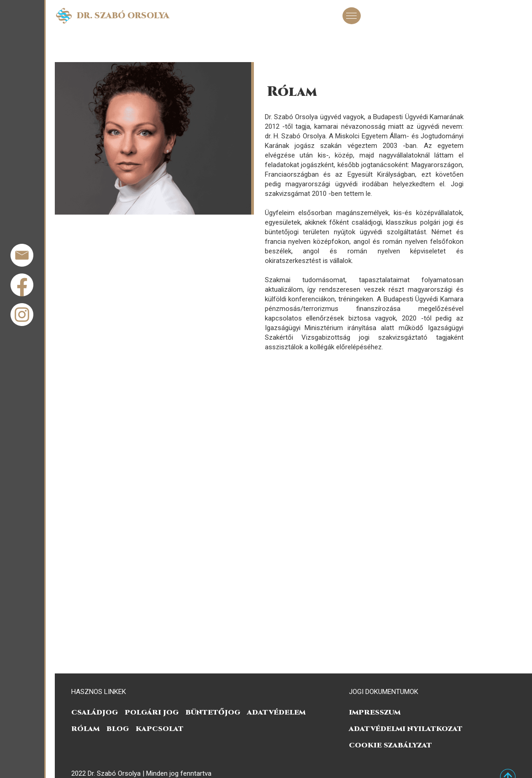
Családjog (95, 712)
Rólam (85, 729)
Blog (118, 729)
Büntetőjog (213, 712)
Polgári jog (152, 712)
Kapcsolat (160, 729)
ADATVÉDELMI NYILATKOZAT (406, 729)
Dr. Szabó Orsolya (123, 16)
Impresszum (375, 712)
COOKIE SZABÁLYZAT (390, 745)
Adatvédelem (276, 712)
